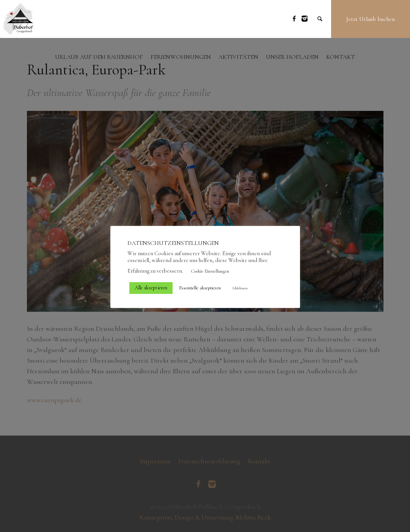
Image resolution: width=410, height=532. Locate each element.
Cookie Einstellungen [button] (210, 271)
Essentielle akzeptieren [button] (200, 288)
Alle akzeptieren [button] (151, 288)
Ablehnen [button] (240, 288)
